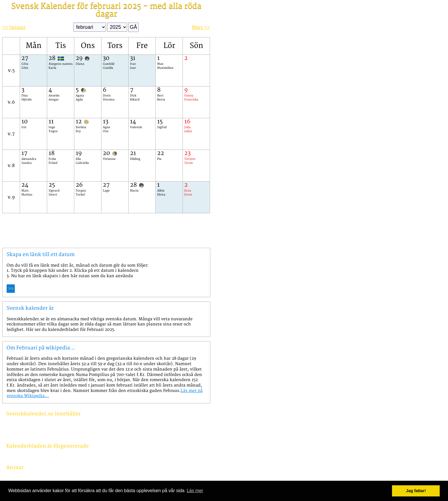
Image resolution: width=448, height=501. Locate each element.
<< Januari (14, 27)
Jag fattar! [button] (416, 491)
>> (11, 288)
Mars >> (201, 27)
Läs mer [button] (195, 491)
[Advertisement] (106, 231)
